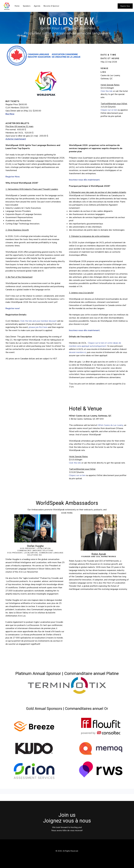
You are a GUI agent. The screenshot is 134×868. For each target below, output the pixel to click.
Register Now (125, 6)
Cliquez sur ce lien (109, 110)
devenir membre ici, (78, 352)
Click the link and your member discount (38, 321)
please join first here (38, 327)
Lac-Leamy (118, 425)
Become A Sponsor (51, 6)
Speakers (27, 6)
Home (17, 6)
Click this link (107, 91)
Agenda (37, 6)
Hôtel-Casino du (105, 425)
